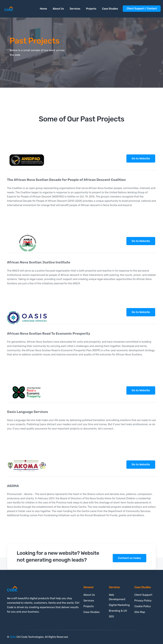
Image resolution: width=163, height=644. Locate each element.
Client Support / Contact (142, 9)
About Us (58, 9)
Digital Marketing (119, 605)
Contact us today (129, 558)
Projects (91, 9)
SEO (111, 616)
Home (43, 9)
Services (75, 9)
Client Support (143, 595)
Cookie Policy (143, 606)
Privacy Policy (143, 600)
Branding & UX (118, 611)
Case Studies (110, 9)
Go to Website (141, 158)
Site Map (140, 612)
